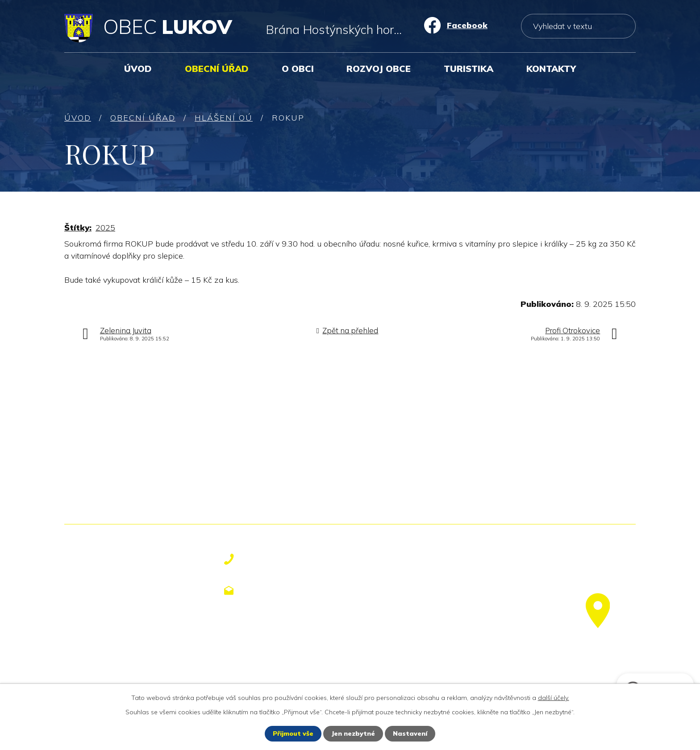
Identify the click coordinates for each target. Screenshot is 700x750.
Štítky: (78, 228)
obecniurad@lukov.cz (296, 590)
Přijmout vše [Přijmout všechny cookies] (293, 733)
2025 (105, 228)
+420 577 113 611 (288, 559)
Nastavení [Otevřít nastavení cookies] (410, 733)
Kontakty (551, 69)
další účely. (554, 698)
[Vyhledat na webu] (578, 26)
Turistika (469, 69)
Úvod (138, 69)
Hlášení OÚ (224, 118)
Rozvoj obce (379, 69)
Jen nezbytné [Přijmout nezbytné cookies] (353, 733)
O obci (298, 69)
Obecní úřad (217, 69)
